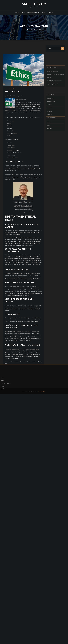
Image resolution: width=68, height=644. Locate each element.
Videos (44, 13)
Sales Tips (13, 159)
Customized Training (33, 13)
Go (62, 50)
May (40, 31)
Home (17, 13)
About (23, 13)
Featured (7, 159)
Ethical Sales (13, 162)
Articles (50, 13)
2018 (35, 31)
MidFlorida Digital (41, 391)
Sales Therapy (34, 4)
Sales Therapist (10, 166)
